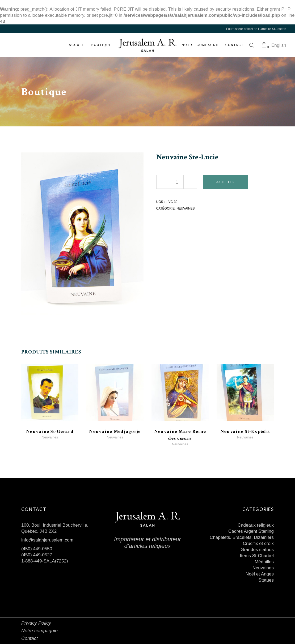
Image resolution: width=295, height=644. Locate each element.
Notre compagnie (39, 631)
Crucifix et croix (258, 543)
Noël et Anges (260, 574)
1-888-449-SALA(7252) (45, 561)
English (279, 45)
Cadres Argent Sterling (251, 531)
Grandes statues (257, 550)
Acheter (226, 182)
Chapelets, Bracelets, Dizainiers (242, 537)
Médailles (264, 562)
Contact (29, 638)
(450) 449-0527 (37, 555)
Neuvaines (186, 208)
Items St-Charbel (257, 556)
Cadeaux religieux (256, 525)
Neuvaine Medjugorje (115, 431)
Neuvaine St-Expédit (245, 431)
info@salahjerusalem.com (47, 540)
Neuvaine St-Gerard (50, 431)
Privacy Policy (36, 623)
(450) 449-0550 (37, 549)
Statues (266, 580)
